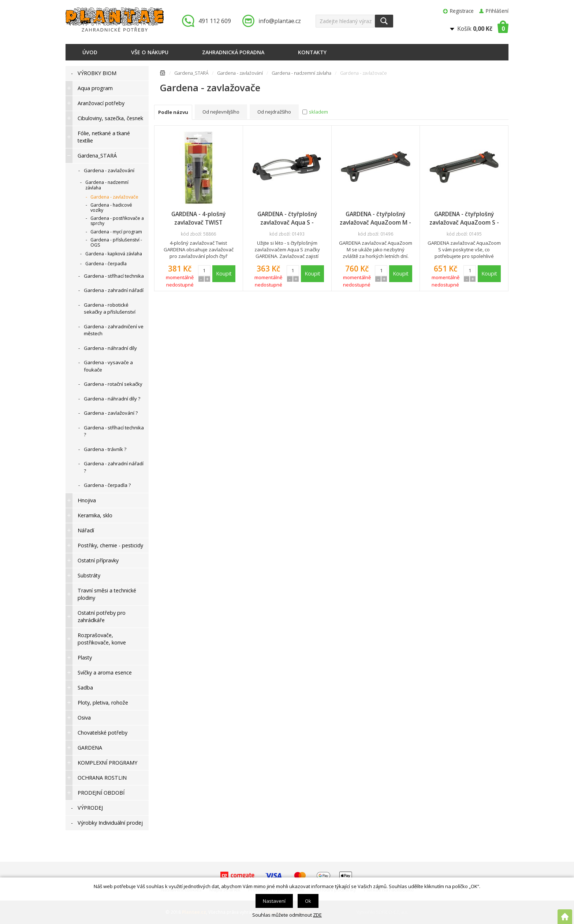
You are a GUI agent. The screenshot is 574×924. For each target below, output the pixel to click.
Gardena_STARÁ (191, 73)
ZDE (317, 915)
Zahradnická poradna (233, 52)
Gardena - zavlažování (240, 73)
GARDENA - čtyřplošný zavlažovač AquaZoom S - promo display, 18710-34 (464, 218)
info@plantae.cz (280, 21)
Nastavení (274, 901)
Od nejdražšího (274, 112)
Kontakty (312, 52)
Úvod (90, 52)
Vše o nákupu (150, 52)
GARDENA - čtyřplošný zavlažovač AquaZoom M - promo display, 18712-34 (375, 218)
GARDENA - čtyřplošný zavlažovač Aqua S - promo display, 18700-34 (287, 218)
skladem (318, 112)
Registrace (462, 11)
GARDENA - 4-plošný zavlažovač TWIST (198, 218)
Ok (308, 901)
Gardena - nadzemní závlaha (301, 73)
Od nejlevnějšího (221, 112)
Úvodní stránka (163, 74)
